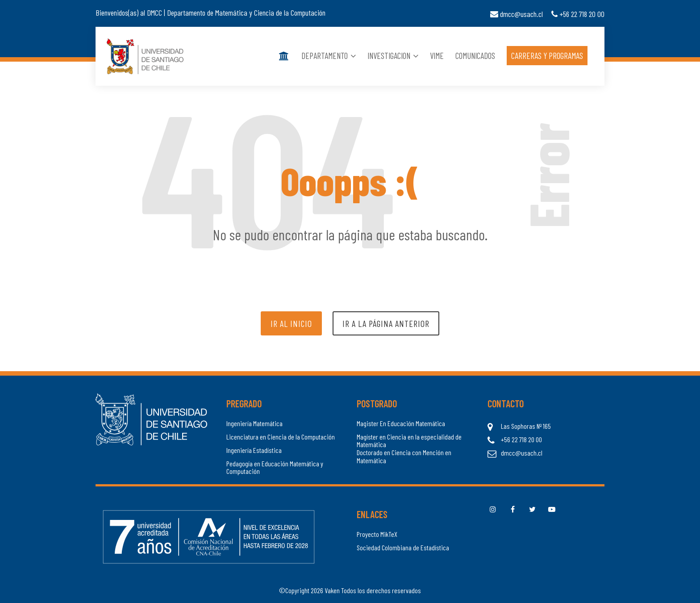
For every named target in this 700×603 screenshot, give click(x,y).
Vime (437, 56)
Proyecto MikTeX (377, 534)
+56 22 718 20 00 (578, 14)
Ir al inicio (291, 323)
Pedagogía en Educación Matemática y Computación (275, 467)
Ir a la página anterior (386, 323)
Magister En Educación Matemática (401, 423)
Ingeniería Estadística (254, 450)
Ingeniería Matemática (254, 423)
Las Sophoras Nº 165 (526, 426)
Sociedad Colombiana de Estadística (403, 548)
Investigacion (393, 56)
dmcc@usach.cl (517, 14)
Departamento (329, 56)
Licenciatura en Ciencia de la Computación (281, 437)
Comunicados (475, 56)
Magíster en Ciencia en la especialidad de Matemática (409, 441)
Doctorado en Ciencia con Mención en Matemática (404, 456)
